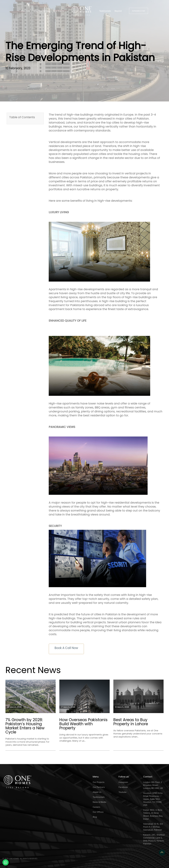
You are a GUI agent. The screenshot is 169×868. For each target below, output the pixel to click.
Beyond (118, 11)
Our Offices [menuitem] (98, 812)
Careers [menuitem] (96, 807)
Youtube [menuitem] (122, 792)
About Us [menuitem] (97, 792)
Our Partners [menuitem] (99, 787)
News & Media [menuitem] (99, 802)
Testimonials (105, 11)
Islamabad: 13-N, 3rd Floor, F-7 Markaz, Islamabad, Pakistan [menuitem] (153, 827)
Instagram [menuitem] (123, 782)
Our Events (59, 11)
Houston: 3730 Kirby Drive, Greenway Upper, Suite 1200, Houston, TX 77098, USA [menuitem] (153, 799)
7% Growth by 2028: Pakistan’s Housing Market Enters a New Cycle (25, 726)
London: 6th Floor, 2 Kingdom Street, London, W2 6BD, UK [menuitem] (153, 785)
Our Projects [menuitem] (99, 782)
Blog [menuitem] (95, 817)
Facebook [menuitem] (123, 787)
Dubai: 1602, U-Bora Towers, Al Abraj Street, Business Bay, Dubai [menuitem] (153, 814)
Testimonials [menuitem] (99, 797)
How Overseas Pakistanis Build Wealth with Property (83, 724)
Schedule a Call (138, 11)
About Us (25, 11)
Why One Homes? (42, 11)
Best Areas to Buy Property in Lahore (131, 722)
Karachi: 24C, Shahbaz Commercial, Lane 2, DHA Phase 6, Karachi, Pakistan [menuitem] (154, 839)
